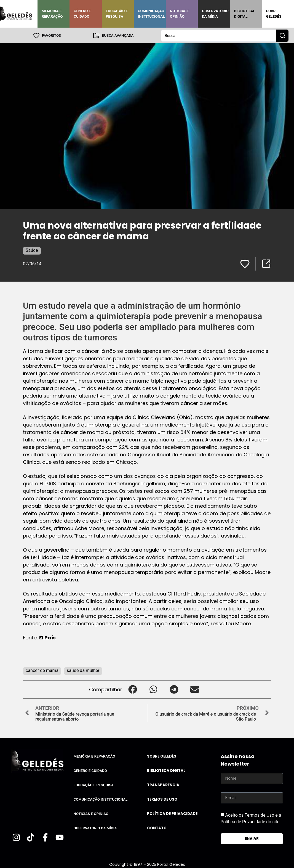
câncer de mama (42, 670)
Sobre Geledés (274, 14)
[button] (133, 689)
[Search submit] (282, 35)
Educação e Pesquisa (117, 14)
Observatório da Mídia (215, 14)
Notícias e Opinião (180, 14)
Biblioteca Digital (244, 14)
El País (47, 637)
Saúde (32, 250)
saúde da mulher (83, 670)
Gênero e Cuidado (82, 14)
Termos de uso (162, 799)
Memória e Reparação (52, 14)
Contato (157, 828)
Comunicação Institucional (151, 14)
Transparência (163, 785)
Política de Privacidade (172, 813)
